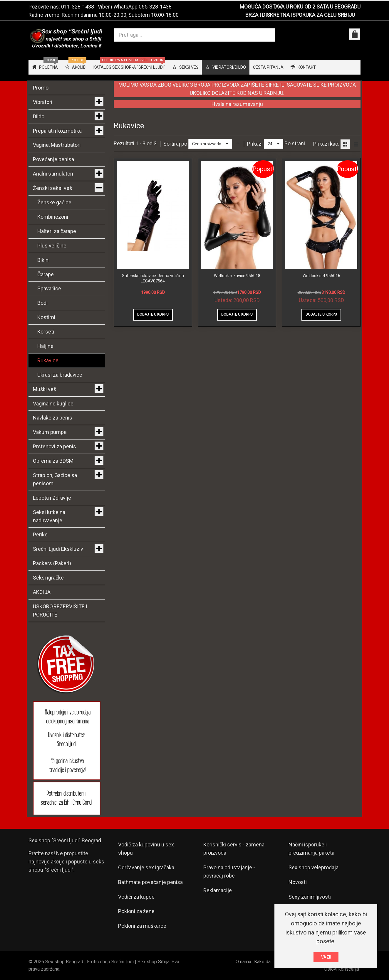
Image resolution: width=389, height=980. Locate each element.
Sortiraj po (175, 144)
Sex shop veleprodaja (313, 867)
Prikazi (255, 144)
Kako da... (264, 962)
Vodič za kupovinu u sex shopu (146, 849)
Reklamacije (218, 890)
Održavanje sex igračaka (146, 867)
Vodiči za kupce (136, 897)
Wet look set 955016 (321, 276)
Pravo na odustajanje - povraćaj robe (229, 872)
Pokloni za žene (136, 911)
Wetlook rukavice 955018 (237, 276)
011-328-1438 (78, 7)
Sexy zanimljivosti (310, 897)
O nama (243, 962)
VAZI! (326, 957)
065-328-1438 (155, 7)
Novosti (298, 882)
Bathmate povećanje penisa (150, 882)
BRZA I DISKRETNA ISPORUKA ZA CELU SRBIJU (300, 15)
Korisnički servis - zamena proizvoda (234, 849)
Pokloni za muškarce (142, 926)
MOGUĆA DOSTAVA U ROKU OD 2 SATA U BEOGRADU (300, 7)
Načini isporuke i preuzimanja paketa (311, 849)
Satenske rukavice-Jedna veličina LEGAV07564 (153, 278)
